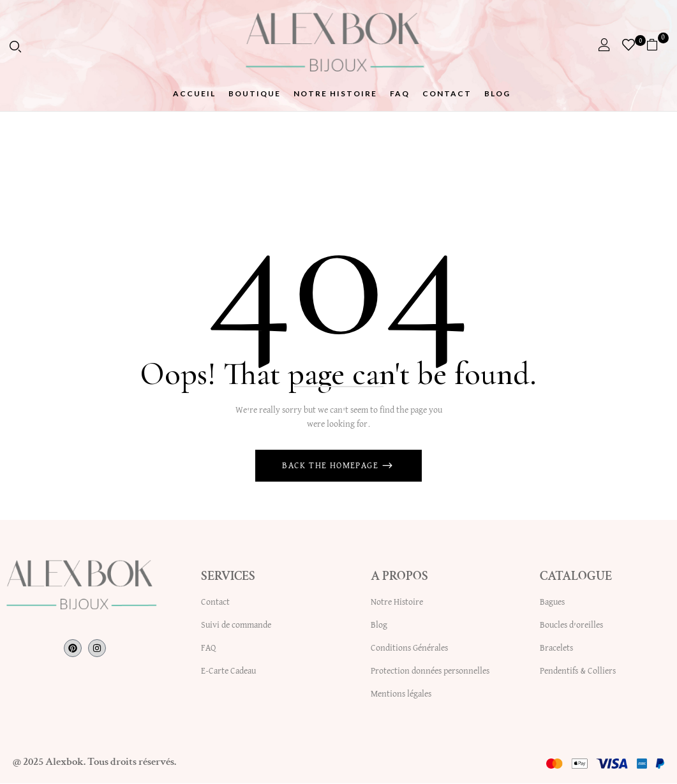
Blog (379, 626)
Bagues (552, 603)
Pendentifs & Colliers (578, 672)
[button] (657, 45)
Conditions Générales (409, 649)
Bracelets (556, 649)
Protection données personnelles (430, 672)
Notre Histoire (397, 603)
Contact (215, 603)
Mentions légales (401, 695)
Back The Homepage (331, 466)
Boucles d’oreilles (571, 626)
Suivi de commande (236, 626)
